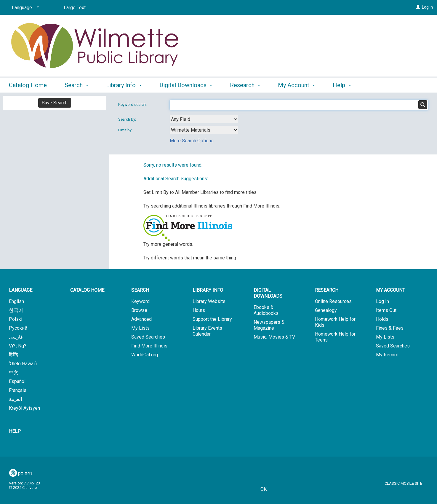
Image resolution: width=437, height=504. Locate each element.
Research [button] (245, 85)
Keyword (140, 301)
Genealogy (326, 310)
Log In (427, 7)
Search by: (128, 119)
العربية (15, 399)
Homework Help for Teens (335, 337)
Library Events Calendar (207, 331)
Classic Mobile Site (403, 483)
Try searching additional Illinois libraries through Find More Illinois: (212, 206)
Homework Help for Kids (335, 322)
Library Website (209, 301)
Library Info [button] (124, 85)
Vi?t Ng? (18, 346)
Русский (18, 328)
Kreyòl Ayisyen (24, 408)
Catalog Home (28, 85)
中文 (14, 373)
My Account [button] (296, 85)
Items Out (386, 310)
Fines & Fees (390, 328)
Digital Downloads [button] (186, 85)
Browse (139, 310)
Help (15, 431)
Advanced (141, 319)
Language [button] (21, 290)
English (16, 301)
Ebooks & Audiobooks (266, 310)
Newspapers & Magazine (269, 325)
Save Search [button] (55, 103)
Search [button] (76, 85)
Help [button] (342, 85)
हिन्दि (13, 355)
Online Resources (333, 301)
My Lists (140, 328)
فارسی (16, 337)
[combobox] (204, 119)
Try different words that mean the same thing (190, 258)
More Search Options (192, 141)
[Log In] (418, 7)
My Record (387, 355)
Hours (199, 310)
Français (18, 390)
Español (17, 381)
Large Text (75, 8)
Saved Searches (148, 337)
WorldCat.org (145, 355)
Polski (16, 319)
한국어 (16, 310)
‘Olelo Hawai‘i (23, 364)
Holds (382, 319)
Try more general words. (168, 244)
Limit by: (126, 130)
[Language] (24, 8)
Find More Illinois (149, 346)
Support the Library (212, 319)
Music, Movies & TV (274, 337)
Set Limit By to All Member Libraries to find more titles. (200, 192)
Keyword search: (133, 105)
